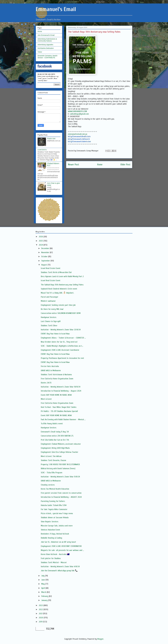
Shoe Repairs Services (50, 522)
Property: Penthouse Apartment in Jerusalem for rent (62, 358)
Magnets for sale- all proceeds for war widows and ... (62, 550)
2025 (41, 241)
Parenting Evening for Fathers (53, 501)
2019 (41, 622)
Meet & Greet (46, 399)
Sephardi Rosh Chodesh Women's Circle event (59, 289)
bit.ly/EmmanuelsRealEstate (79, 136)
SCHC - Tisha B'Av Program (52, 473)
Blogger (100, 639)
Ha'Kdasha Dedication (46, 48)
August (44, 265)
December (45, 248)
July (43, 576)
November (46, 252)
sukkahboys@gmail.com (79, 114)
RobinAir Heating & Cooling (51, 538)
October (45, 257)
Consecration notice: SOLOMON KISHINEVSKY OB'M (61, 313)
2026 (41, 237)
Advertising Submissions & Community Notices (47, 40)
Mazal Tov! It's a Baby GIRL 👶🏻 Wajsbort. (57, 293)
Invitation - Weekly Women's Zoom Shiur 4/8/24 (60, 567)
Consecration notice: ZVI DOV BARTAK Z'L (57, 436)
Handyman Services (49, 317)
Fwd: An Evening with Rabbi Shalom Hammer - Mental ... (63, 419)
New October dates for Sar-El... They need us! (59, 342)
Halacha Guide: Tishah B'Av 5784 (54, 505)
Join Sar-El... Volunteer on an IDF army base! (58, 542)
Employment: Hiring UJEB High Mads (55, 448)
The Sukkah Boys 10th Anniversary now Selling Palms (62, 285)
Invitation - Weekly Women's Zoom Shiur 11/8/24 (60, 477)
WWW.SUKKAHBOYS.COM (77, 111)
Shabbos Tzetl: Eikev (49, 326)
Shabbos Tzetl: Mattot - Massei (54, 562)
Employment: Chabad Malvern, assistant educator (61, 444)
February (45, 596)
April (43, 588)
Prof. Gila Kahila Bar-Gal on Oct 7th (55, 440)
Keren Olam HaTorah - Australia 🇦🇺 (55, 554)
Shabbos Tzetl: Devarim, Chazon (53, 460)
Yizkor (40, 52)
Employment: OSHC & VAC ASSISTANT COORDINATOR (61, 546)
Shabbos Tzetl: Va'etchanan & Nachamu (56, 375)
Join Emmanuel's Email (46, 35)
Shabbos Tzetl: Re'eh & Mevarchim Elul (56, 272)
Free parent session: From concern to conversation (61, 493)
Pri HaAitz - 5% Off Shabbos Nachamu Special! (59, 411)
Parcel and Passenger (50, 297)
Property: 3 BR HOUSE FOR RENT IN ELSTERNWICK (60, 464)
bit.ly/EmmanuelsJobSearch (79, 139)
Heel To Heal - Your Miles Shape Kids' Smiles (59, 407)
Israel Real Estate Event (51, 268)
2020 (41, 618)
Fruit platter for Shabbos (51, 558)
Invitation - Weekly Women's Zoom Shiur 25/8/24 (61, 330)
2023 (41, 605)
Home (100, 165)
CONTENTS (42, 150)
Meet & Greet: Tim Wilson (51, 456)
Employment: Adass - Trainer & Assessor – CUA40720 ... (63, 338)
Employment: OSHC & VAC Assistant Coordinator (60, 350)
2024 (41, 245)
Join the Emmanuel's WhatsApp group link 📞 (59, 571)
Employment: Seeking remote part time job (58, 305)
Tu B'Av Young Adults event (52, 424)
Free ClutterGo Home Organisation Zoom (57, 379)
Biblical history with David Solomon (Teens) (58, 469)
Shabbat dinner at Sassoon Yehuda (55, 518)
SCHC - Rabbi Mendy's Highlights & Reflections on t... (62, 346)
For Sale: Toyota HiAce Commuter (54, 509)
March (44, 592)
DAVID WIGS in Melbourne (51, 370)
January (45, 600)
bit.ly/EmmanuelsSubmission (79, 142)
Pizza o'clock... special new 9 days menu (57, 513)
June (43, 580)
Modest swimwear (48, 301)
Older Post (125, 165)
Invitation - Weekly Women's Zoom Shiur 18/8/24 (61, 387)
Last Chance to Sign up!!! (51, 321)
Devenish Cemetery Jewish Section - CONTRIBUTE (47, 57)
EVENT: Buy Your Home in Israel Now (55, 334)
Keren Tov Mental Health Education (55, 489)
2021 (41, 614)
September (46, 261)
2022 (41, 609)
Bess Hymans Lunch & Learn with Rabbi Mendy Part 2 (62, 276)
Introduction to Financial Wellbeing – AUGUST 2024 (61, 497)
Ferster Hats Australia (50, 366)
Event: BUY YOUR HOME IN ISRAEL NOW (56, 395)
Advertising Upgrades (45, 45)
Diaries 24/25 (46, 383)
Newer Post (73, 165)
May (43, 584)
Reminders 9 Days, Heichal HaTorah (55, 534)
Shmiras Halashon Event (50, 530)
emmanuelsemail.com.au (78, 134)
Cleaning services (48, 485)
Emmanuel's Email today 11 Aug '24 (55, 432)
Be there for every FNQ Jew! (52, 309)
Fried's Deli (51, 139)
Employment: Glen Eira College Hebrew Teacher (59, 452)
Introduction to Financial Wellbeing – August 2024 (61, 391)
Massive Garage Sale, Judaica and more (57, 526)
